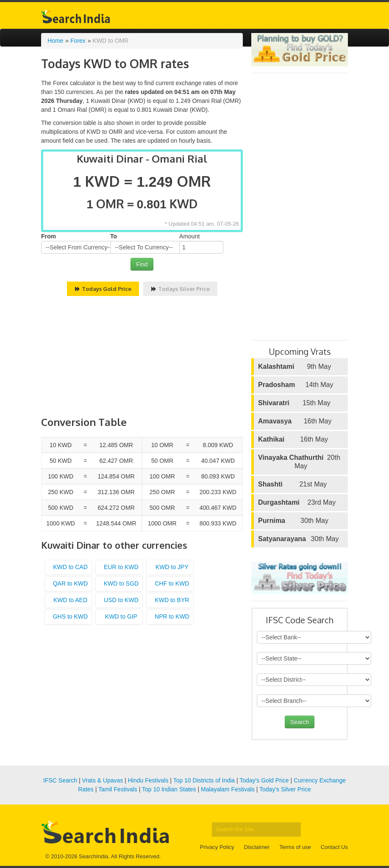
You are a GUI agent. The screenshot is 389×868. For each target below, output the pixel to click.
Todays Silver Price (180, 289)
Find (142, 264)
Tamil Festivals (118, 789)
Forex (78, 41)
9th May (295, 367)
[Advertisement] (142, 357)
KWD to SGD (121, 583)
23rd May (297, 503)
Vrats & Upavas (103, 780)
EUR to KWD (121, 567)
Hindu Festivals (148, 780)
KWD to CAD (70, 567)
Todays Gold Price (103, 289)
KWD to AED (70, 600)
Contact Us (334, 847)
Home (55, 41)
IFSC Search (60, 780)
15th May (294, 403)
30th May (293, 521)
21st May (292, 484)
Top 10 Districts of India (204, 780)
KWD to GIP (121, 616)
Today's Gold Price (264, 780)
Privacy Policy (217, 847)
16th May (295, 421)
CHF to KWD (172, 583)
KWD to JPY (172, 567)
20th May (299, 462)
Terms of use (295, 847)
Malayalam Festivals (228, 789)
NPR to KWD (172, 616)
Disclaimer (257, 847)
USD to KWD (121, 600)
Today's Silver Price (285, 789)
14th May (296, 385)
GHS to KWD (70, 616)
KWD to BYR (172, 600)
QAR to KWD (70, 583)
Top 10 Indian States (169, 789)
